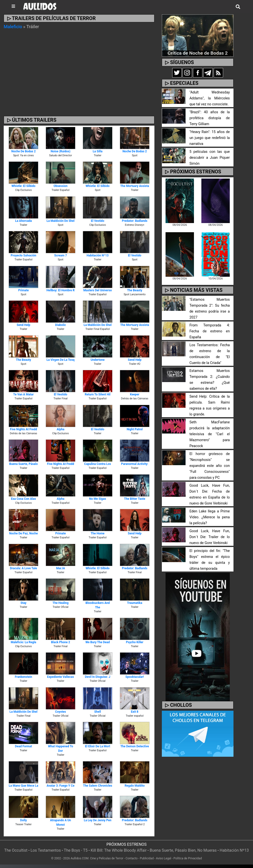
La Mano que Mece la (23, 786)
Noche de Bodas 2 (24, 151)
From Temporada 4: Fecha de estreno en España (210, 331)
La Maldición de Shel (61, 221)
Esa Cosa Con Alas (24, 499)
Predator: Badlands (135, 221)
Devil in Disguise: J (98, 677)
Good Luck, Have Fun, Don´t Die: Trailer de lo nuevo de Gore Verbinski (210, 537)
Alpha (60, 429)
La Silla (97, 151)
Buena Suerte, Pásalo (23, 464)
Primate (24, 290)
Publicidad (147, 858)
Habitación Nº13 (97, 255)
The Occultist (16, 850)
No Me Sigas (98, 499)
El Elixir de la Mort (98, 746)
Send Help (23, 325)
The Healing (61, 603)
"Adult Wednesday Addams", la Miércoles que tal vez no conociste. (210, 98)
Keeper (135, 394)
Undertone (98, 360)
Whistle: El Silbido (24, 186)
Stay (23, 603)
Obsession (61, 186)
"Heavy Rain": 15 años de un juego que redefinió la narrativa (210, 138)
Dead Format (24, 746)
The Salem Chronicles (98, 786)
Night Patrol (135, 429)
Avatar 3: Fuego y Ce (61, 786)
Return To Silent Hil (98, 394)
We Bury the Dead (98, 642)
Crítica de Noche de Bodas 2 (198, 53)
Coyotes (61, 712)
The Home (98, 533)
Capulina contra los (98, 464)
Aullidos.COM (80, 858)
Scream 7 (60, 255)
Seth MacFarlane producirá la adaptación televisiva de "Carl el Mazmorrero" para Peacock (210, 434)
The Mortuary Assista (135, 186)
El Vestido (98, 221)
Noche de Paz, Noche (23, 533)
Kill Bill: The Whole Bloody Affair (119, 850)
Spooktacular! (135, 677)
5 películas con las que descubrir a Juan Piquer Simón (210, 158)
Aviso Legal (163, 858)
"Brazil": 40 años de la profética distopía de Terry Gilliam (210, 118)
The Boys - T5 (76, 850)
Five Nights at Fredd (23, 429)
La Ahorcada (23, 221)
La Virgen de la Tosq (60, 360)
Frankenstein (23, 677)
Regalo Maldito (135, 786)
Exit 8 (135, 712)
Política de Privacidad (188, 858)
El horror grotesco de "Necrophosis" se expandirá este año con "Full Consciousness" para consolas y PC (210, 466)
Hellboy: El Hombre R (61, 290)
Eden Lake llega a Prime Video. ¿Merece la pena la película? (210, 517)
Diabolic (61, 325)
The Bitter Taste (135, 499)
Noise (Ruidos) (61, 151)
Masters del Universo (97, 290)
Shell (97, 712)
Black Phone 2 (60, 642)
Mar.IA (61, 568)
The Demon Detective (135, 746)
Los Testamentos (46, 850)
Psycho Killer (135, 642)
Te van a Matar (24, 394)
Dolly (24, 820)
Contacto (132, 858)
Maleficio (13, 27)
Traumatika (135, 603)
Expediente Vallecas (61, 677)
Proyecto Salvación (23, 255)
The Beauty (135, 290)
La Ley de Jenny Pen (98, 820)
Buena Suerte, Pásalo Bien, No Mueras (183, 850)
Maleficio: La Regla (24, 642)
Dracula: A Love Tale (23, 568)
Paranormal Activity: (135, 464)
